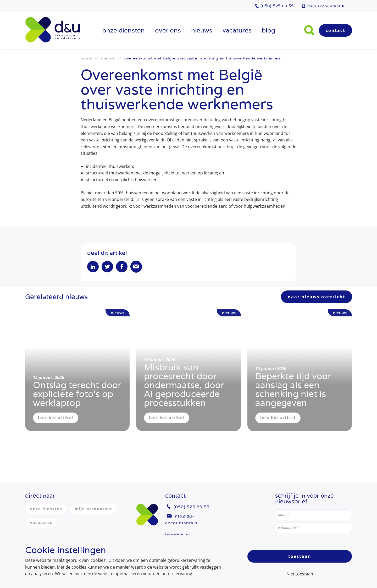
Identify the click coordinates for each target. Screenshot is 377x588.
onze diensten (124, 30)
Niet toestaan (300, 574)
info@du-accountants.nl (182, 520)
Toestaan (300, 556)
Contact (336, 30)
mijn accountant (324, 6)
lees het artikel (56, 418)
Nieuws (202, 30)
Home (86, 58)
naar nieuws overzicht (317, 297)
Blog (268, 30)
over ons (168, 30)
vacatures (237, 30)
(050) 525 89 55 (192, 507)
